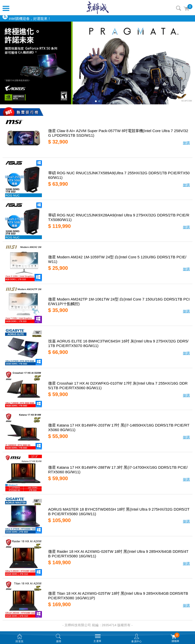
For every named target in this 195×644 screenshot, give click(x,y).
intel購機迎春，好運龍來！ (30, 19)
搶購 (186, 143)
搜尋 (178, 8)
